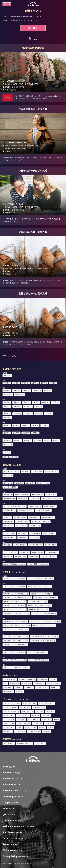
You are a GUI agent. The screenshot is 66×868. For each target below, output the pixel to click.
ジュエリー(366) (9, 719)
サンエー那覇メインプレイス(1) (38, 564)
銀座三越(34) (8, 494)
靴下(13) (51, 727)
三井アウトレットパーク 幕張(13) (41, 594)
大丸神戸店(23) (8, 526)
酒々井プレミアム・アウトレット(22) (39, 606)
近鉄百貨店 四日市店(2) (26, 510)
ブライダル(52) (20, 731)
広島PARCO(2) (23, 537)
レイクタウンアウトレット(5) (38, 602)
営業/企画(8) (8, 687)
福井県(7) (36, 402)
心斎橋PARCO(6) (35, 526)
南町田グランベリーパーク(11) (38, 610)
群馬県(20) (27, 391)
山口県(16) (45, 425)
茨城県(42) (7, 391)
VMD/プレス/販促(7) (53, 684)
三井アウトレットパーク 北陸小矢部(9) (16, 629)
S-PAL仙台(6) (30, 483)
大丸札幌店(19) (37, 471)
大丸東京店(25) (51, 494)
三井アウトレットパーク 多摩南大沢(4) (16, 594)
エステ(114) (36, 715)
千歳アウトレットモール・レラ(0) (14, 579)
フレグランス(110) (23, 715)
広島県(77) (35, 425)
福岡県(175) (7, 440)
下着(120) (42, 727)
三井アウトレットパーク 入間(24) (14, 606)
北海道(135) (7, 375)
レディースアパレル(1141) (12, 704)
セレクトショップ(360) (46, 704)
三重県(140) (39, 406)
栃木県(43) (17, 391)
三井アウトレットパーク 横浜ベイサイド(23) (17, 598)
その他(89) (47, 731)
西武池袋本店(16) (38, 494)
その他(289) (19, 691)
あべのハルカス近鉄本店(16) (41, 522)
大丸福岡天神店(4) (52, 552)
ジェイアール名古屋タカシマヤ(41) (15, 506)
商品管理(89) (43, 679)
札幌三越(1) (25, 471)
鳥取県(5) (7, 425)
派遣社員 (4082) (9, 743)
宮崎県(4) (56, 440)
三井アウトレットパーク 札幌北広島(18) (40, 579)
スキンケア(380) (9, 715)
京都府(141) (17, 414)
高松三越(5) (7, 545)
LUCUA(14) (7, 518)
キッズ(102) (46, 715)
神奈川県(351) (19, 394)
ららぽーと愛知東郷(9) (43, 510)
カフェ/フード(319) (34, 731)
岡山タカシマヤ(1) (9, 533)
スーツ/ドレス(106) (39, 707)
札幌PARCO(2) (8, 475)
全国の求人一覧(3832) (10, 457)
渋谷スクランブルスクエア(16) (52, 499)
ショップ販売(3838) (10, 679)
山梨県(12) (46, 402)
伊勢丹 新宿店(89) (9, 499)
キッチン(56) (38, 723)
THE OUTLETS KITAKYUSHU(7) (38, 660)
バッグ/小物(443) (34, 719)
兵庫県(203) (39, 414)
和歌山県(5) (7, 418)
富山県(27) (17, 402)
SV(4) (5, 684)
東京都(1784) (8, 394)
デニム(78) (40, 711)
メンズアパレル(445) (29, 704)
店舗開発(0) (29, 687)
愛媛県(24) (26, 433)
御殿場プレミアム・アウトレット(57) (15, 621)
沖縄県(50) (7, 452)
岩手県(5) (16, 383)
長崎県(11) (27, 440)
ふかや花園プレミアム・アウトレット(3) (16, 614)
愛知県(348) (28, 406)
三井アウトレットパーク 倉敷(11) (14, 652)
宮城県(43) (25, 383)
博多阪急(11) (8, 556)
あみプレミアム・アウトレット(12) (15, 610)
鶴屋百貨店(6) (34, 556)
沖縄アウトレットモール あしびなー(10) (16, 667)
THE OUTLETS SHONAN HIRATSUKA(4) (44, 614)
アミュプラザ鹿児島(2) (48, 556)
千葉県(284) (48, 391)
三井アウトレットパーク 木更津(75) (46, 598)
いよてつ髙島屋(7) (20, 545)
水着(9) (19, 727)
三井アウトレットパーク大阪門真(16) (15, 645)
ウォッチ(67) (21, 719)
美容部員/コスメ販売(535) (27, 679)
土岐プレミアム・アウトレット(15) (44, 625)
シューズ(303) (46, 719)
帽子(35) (57, 719)
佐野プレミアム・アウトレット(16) (15, 602)
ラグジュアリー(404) (10, 707)
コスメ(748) (50, 711)
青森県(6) (7, 383)
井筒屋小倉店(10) (38, 552)
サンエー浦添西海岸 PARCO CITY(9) (14, 564)
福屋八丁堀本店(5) (49, 533)
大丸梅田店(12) (8, 522)
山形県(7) (44, 383)
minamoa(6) (35, 537)
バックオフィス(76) (42, 687)
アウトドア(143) (9, 727)
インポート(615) (25, 707)
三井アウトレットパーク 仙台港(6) (14, 586)
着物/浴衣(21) (8, 731)
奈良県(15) (49, 414)
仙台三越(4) (19, 483)
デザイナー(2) (14, 684)
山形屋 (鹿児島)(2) (20, 556)
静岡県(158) (17, 406)
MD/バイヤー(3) (39, 684)
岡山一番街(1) (23, 533)
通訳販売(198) (8, 691)
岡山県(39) (25, 425)
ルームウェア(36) (30, 727)
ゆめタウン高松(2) (51, 545)
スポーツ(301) (49, 723)
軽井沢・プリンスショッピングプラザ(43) (17, 625)
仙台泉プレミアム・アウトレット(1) (39, 586)
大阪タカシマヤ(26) (20, 518)
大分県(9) (47, 440)
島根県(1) (16, 425)
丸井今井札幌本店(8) (51, 471)
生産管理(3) (18, 687)
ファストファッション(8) (11, 711)
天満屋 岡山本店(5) (9, 537)
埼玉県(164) (37, 391)
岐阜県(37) (7, 406)
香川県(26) (16, 433)
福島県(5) (53, 383)
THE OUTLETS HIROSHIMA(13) (37, 652)
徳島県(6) (7, 433)
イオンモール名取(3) (10, 487)
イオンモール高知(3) (35, 545)
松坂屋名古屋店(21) (35, 506)
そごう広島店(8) (35, 533)
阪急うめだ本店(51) (48, 518)
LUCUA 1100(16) (21, 526)
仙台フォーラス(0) (43, 483)
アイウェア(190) (9, 723)
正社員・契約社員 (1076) (24, 743)
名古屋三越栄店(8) (50, 506)
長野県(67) (56, 402)
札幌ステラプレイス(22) (11, 471)
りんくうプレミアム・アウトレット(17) (16, 637)
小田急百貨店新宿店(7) (22, 494)
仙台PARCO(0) (8, 483)
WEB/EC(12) (55, 687)
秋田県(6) (35, 383)
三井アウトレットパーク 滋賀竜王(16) (43, 641)
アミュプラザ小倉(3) (10, 552)
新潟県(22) (7, 402)
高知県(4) (36, 433)
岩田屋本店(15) (24, 552)
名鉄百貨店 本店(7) (9, 510)
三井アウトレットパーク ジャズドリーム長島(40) (45, 621)
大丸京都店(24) (34, 518)
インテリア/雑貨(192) (24, 723)
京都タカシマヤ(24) (22, 522)
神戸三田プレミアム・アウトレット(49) (16, 641)
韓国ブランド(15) (28, 711)
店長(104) (53, 679)
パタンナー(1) (26, 684)
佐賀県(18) (18, 440)
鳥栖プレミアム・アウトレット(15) (15, 660)
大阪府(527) (28, 414)
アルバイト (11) (40, 743)
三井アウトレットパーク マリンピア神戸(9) (45, 637)
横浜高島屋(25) (23, 499)
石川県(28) (27, 402)
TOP (4, 356)
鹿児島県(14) (8, 444)
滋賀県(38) (7, 414)
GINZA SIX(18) (35, 499)
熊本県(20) (37, 440)
